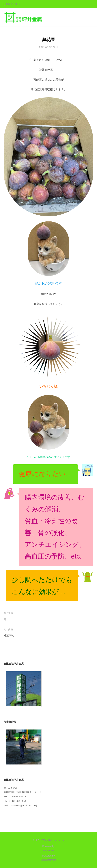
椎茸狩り (9, 636)
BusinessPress (48, 860)
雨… (6, 619)
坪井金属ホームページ (53, 840)
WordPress (49, 850)
